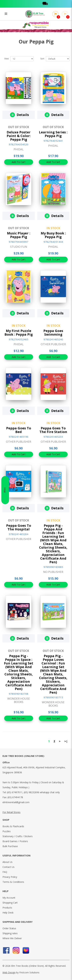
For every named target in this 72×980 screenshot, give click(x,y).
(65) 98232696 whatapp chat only (42, 792)
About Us (7, 862)
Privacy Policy (10, 877)
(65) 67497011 (15, 792)
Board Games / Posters (15, 841)
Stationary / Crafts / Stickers (18, 836)
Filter (5, 490)
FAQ (5, 872)
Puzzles (7, 831)
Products (7, 908)
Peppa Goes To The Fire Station (53, 430)
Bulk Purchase (10, 846)
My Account (9, 898)
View (6, 59)
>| (66, 741)
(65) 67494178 (15, 797)
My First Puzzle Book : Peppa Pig (19, 333)
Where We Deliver (12, 938)
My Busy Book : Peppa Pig (53, 235)
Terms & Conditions (13, 882)
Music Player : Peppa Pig (19, 235)
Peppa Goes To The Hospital (19, 527)
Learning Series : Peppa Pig (53, 134)
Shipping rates (10, 933)
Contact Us (8, 867)
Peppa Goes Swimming (53, 333)
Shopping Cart (10, 903)
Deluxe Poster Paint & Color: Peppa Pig (19, 136)
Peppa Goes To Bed (19, 430)
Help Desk (8, 913)
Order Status (9, 928)
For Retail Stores (11, 812)
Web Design (9, 972)
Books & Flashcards (13, 826)
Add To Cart (19, 162)
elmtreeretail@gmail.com (16, 802)
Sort (42, 59)
